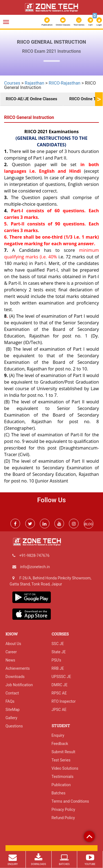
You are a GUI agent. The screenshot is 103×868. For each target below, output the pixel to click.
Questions (14, 726)
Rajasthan (34, 83)
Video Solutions (65, 768)
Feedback (60, 744)
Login (99, 22)
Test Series (79, 22)
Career (11, 652)
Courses (12, 83)
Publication (47, 22)
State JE (59, 652)
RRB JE (58, 668)
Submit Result (64, 752)
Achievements (18, 668)
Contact (12, 693)
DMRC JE (60, 685)
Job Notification (19, 685)
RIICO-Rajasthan (64, 83)
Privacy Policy (63, 810)
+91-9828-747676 (34, 556)
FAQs (10, 701)
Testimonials (63, 777)
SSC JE (58, 644)
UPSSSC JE (61, 677)
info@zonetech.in (35, 567)
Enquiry (58, 735)
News (10, 660)
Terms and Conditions (70, 801)
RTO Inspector (64, 701)
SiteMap (12, 710)
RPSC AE (59, 693)
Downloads (15, 677)
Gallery (11, 718)
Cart (91, 21)
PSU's (56, 660)
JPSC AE (59, 710)
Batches (59, 793)
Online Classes (63, 22)
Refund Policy (63, 818)
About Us (13, 644)
